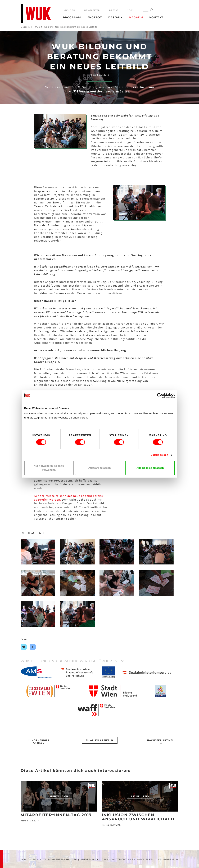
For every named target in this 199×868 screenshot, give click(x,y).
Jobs (130, 10)
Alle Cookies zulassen (150, 468)
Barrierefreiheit (60, 859)
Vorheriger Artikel (39, 742)
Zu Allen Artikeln (99, 740)
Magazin (136, 17)
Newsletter (92, 10)
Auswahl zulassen (99, 468)
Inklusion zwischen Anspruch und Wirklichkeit (139, 817)
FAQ (76, 859)
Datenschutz (37, 859)
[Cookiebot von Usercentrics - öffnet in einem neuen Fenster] (160, 395)
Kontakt (156, 17)
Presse (114, 10)
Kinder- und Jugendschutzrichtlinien (108, 859)
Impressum (171, 859)
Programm (72, 17)
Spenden (69, 10)
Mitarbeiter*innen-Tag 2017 (56, 815)
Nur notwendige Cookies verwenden (49, 468)
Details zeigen (159, 455)
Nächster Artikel (161, 742)
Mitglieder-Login (149, 859)
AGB (23, 859)
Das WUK (115, 17)
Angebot (95, 17)
